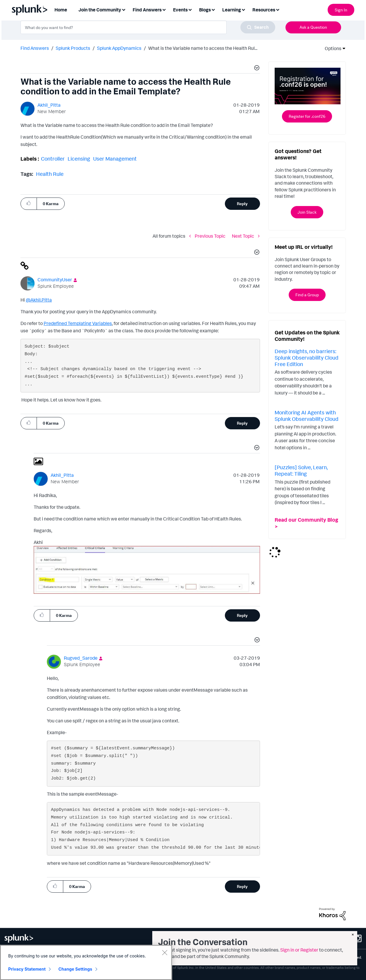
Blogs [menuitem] (205, 10)
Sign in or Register (299, 950)
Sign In (341, 10)
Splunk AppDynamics (119, 48)
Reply (242, 204)
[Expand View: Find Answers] (164, 9)
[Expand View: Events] (190, 9)
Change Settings (75, 969)
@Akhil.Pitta (39, 300)
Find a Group (307, 295)
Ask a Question (313, 27)
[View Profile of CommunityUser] (55, 280)
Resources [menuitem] (264, 10)
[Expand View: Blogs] (213, 9)
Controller (53, 159)
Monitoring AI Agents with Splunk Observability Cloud (307, 416)
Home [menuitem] (61, 10)
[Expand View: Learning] (243, 9)
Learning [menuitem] (232, 10)
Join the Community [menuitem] (100, 10)
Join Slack (307, 212)
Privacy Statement (27, 969)
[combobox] (148, 27)
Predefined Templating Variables (78, 323)
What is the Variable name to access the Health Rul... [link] (203, 48)
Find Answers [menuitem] (147, 10)
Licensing (79, 159)
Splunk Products (73, 48)
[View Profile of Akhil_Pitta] (49, 105)
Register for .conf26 (307, 116)
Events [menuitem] (180, 10)
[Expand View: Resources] (278, 9)
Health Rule (50, 174)
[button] (256, 69)
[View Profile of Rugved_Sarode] (81, 658)
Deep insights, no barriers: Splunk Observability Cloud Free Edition (307, 357)
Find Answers (35, 48)
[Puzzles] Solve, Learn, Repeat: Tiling (301, 470)
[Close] (165, 952)
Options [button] (331, 48)
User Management (115, 159)
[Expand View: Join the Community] (124, 9)
